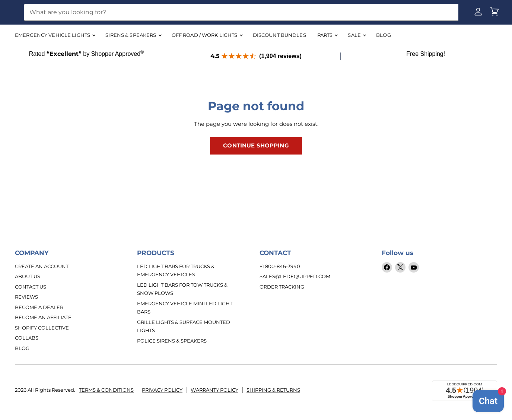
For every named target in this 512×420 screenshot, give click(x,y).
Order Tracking (282, 287)
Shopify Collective (42, 328)
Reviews (26, 297)
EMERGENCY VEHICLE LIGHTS (55, 35)
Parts (327, 35)
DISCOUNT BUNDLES (279, 35)
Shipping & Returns (273, 389)
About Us (28, 276)
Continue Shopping (256, 146)
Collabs (27, 338)
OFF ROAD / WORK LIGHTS (207, 35)
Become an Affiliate (43, 317)
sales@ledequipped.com (295, 276)
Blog (22, 348)
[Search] (241, 12)
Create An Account (42, 266)
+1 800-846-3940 (280, 266)
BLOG (384, 35)
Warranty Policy (214, 389)
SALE (357, 35)
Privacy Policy (162, 389)
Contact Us (31, 287)
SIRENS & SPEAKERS (133, 35)
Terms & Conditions (106, 389)
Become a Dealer (39, 307)
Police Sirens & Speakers (172, 341)
